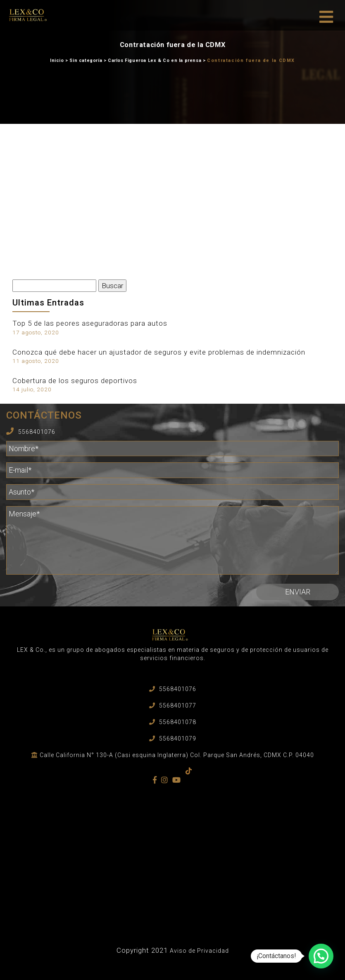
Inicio (57, 60)
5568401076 (37, 432)
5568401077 (178, 705)
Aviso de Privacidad (199, 951)
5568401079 (178, 739)
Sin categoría (86, 60)
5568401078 (178, 722)
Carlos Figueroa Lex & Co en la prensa (155, 60)
